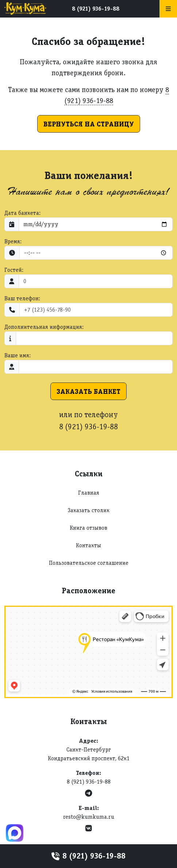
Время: (13, 241)
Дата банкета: (22, 213)
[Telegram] (88, 793)
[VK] (89, 828)
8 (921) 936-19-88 (96, 9)
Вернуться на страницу (89, 124)
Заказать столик (89, 510)
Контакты (88, 545)
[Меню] (168, 9)
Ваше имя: (18, 355)
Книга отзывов (88, 528)
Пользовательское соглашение (89, 563)
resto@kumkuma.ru (89, 817)
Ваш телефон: (22, 298)
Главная (89, 493)
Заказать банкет (88, 391)
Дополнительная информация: (44, 327)
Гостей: (14, 270)
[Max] (15, 833)
